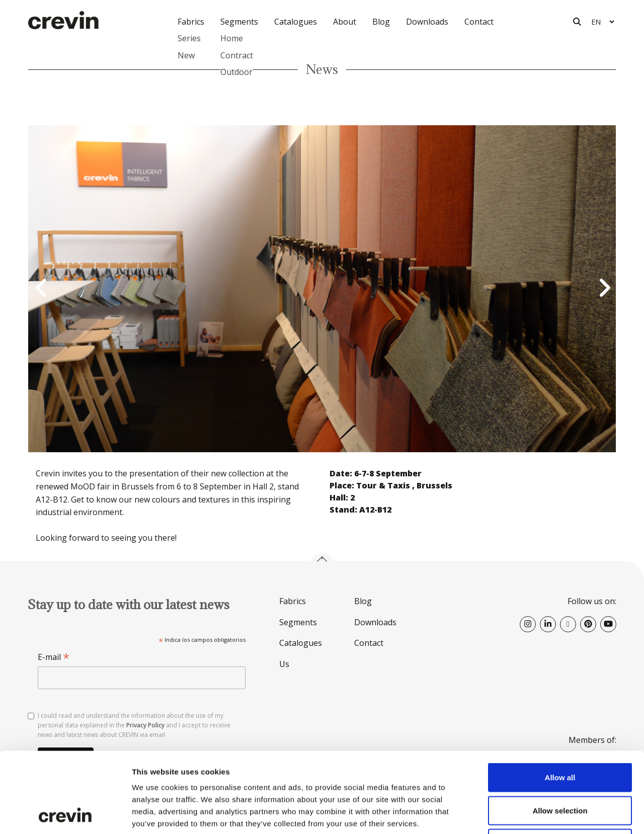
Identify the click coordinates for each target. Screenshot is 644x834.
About (345, 22)
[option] (322, 289)
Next (603, 289)
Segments (298, 622)
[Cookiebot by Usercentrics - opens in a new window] (65, 814)
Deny (560, 768)
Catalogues (296, 22)
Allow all (560, 702)
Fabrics (293, 601)
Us (284, 664)
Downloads (427, 22)
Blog (381, 22)
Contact (479, 22)
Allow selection (560, 735)
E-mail (54, 657)
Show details (528, 814)
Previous (41, 289)
